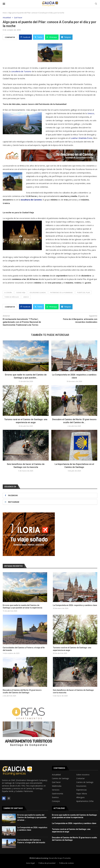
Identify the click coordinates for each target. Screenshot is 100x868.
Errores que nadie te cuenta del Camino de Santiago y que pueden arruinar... (32, 817)
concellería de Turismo (21, 72)
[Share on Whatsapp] (52, 37)
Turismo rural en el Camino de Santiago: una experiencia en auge (72, 649)
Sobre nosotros (83, 775)
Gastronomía (57, 794)
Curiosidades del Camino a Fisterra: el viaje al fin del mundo (24, 649)
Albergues (80, 797)
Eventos (55, 797)
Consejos (56, 801)
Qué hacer (56, 782)
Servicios (56, 790)
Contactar (80, 778)
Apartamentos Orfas (85, 801)
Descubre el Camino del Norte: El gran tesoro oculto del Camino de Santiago (22, 691)
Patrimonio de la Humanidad (61, 292)
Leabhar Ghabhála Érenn (81, 138)
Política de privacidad (47, 863)
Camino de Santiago (60, 778)
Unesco (90, 113)
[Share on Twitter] (38, 37)
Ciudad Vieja (21, 292)
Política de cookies (67, 863)
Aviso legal (30, 863)
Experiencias (82, 790)
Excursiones (81, 786)
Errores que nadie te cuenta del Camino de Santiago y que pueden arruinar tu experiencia (22, 607)
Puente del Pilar (83, 292)
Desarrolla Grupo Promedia (60, 858)
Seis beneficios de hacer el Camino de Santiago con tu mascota (73, 691)
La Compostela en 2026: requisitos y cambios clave (75, 605)
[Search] (96, 4)
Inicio (5, 13)
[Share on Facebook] (25, 37)
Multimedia (57, 786)
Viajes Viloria (82, 794)
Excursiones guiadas (38, 292)
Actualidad (56, 775)
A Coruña (8, 292)
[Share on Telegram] (66, 37)
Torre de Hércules (12, 297)
